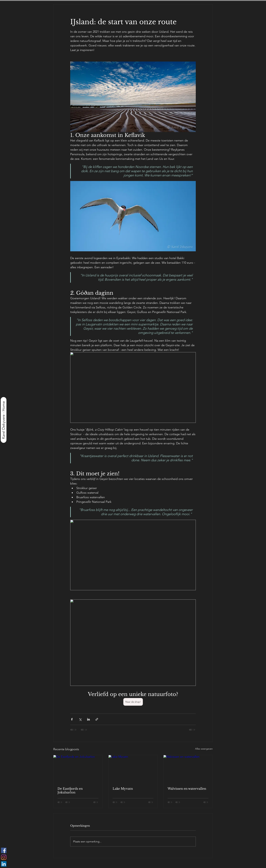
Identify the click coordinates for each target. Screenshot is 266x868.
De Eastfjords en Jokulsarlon (70, 791)
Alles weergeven (204, 749)
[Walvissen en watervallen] (188, 769)
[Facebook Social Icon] (4, 850)
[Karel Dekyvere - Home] (4, 420)
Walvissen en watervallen (187, 789)
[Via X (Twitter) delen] (80, 719)
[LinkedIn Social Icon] (4, 864)
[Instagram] (4, 857)
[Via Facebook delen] (72, 719)
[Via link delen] (97, 719)
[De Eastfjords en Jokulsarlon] (78, 769)
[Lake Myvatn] (133, 769)
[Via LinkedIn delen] (88, 719)
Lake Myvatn (123, 789)
